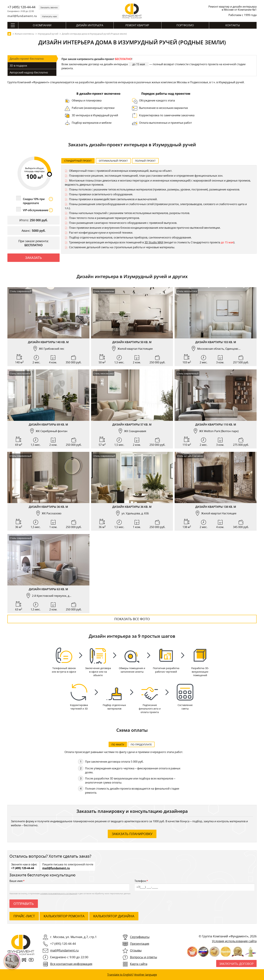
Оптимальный (113, 161)
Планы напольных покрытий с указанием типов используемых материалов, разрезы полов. (129, 213)
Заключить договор (236, 964)
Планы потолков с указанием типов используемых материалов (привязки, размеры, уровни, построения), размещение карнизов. (154, 189)
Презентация (140, 944)
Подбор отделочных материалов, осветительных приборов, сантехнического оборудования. (130, 237)
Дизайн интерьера (90, 25)
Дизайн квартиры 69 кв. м (48, 425)
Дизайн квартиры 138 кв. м (216, 507)
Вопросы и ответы (144, 957)
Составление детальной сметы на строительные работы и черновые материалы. (122, 247)
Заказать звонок (49, 7)
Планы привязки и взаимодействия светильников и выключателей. (113, 199)
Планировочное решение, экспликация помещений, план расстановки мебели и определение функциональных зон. (146, 176)
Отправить (24, 904)
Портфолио (185, 25)
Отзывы (136, 950)
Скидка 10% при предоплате (38, 201)
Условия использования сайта (234, 941)
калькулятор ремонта (64, 916)
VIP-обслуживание (38, 210)
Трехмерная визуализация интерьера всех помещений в (107, 242)
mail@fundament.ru (22, 16)
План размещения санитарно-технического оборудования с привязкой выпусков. (123, 223)
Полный (145, 161)
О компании (42, 25)
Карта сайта (139, 964)
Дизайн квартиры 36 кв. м (48, 507)
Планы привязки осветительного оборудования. (101, 194)
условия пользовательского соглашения (59, 893)
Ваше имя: (69, 885)
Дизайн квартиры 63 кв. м (48, 589)
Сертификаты (140, 937)
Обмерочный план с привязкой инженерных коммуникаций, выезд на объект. (121, 171)
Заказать (33, 258)
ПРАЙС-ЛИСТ (24, 916)
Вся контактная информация (71, 964)
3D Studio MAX (154, 242)
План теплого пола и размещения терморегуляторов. (104, 218)
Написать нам (49, 16)
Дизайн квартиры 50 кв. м (132, 342)
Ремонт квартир (137, 25)
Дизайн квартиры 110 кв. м (216, 425)
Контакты (233, 25)
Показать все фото (132, 619)
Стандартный (78, 161)
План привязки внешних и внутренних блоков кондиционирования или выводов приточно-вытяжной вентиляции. (145, 228)
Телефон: (195, 885)
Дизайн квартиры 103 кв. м (216, 342)
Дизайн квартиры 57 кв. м (132, 425)
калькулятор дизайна (114, 916)
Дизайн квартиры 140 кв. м (48, 342)
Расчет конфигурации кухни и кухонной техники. (101, 233)
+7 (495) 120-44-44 (21, 7)
